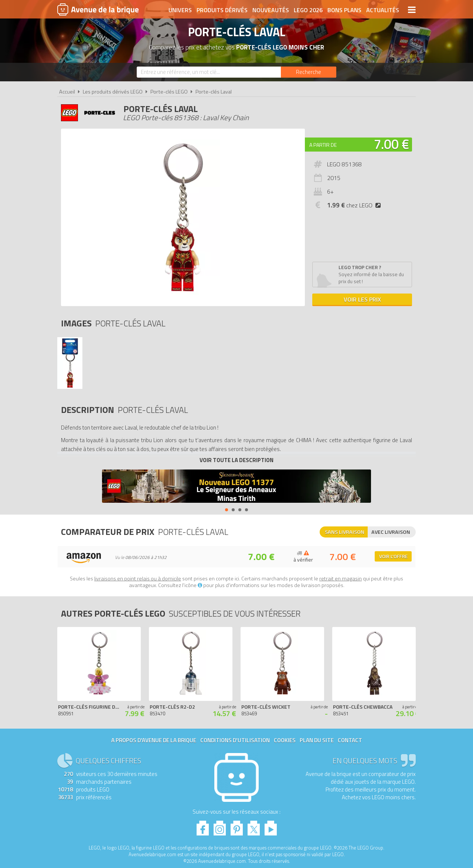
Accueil (67, 92)
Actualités (383, 10)
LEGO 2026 (308, 10)
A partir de (323, 145)
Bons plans (344, 10)
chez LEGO (355, 205)
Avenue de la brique (98, 9)
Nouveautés (271, 10)
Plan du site (317, 740)
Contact (350, 740)
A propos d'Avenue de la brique (154, 740)
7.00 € (391, 144)
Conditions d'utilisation (235, 740)
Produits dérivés (222, 10)
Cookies (285, 740)
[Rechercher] (309, 72)
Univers (180, 10)
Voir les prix (362, 299)
